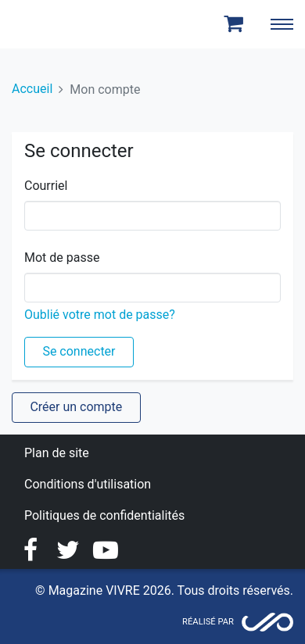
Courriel (46, 186)
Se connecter (79, 351)
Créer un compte (76, 407)
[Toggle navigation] (282, 24)
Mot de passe (62, 258)
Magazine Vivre (69, 24)
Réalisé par (208, 622)
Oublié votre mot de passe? (100, 315)
